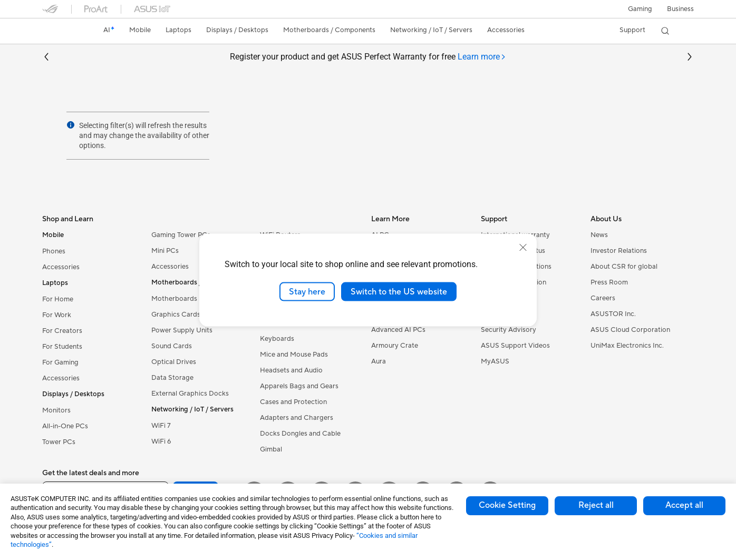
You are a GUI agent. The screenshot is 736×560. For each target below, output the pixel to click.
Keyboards (277, 339)
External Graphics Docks (190, 394)
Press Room (609, 282)
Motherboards (174, 299)
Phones (54, 251)
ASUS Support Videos (515, 346)
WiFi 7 (161, 426)
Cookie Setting (507, 505)
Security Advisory (509, 330)
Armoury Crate (395, 346)
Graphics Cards (176, 315)
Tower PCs (59, 442)
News (599, 235)
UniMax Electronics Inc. (627, 346)
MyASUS (495, 361)
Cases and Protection (293, 402)
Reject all (596, 505)
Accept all (684, 505)
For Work (57, 315)
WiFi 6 (161, 441)
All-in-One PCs (65, 426)
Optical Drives (174, 362)
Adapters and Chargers (297, 418)
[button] (640, 9)
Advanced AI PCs (398, 330)
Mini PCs (165, 251)
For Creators (62, 331)
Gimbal (271, 449)
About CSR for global (624, 267)
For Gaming (60, 362)
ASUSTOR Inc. (613, 314)
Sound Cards (172, 346)
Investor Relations (619, 251)
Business (680, 9)
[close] (523, 247)
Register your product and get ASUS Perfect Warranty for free (368, 57)
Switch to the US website (399, 291)
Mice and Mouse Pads (294, 355)
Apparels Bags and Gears (299, 386)
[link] (60, 31)
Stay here (307, 291)
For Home (58, 299)
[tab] (482, 57)
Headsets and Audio (291, 370)
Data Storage (172, 378)
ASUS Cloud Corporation (630, 330)
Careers (603, 298)
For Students (62, 347)
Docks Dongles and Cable (300, 434)
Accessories (61, 267)
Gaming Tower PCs (181, 235)
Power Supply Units (182, 330)
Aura (379, 361)
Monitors (56, 410)
